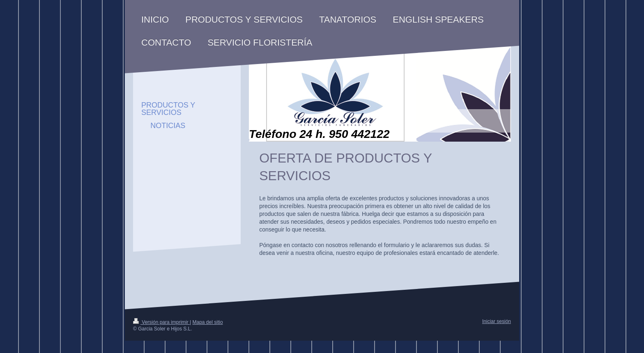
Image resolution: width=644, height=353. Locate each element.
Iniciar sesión (497, 321)
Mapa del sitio (208, 322)
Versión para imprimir (161, 322)
